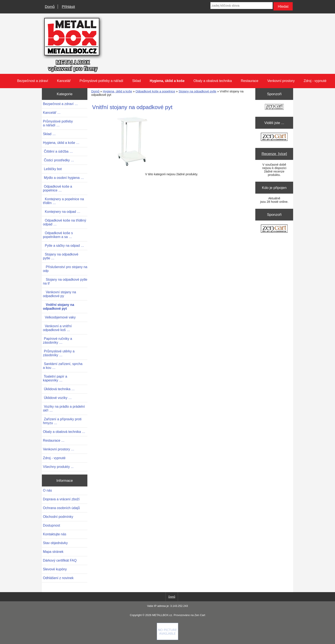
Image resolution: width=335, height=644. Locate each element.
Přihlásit (68, 7)
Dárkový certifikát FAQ (60, 560)
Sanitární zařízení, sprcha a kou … (63, 366)
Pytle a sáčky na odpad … (64, 246)
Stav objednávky (55, 543)
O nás (47, 490)
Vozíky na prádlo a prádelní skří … (64, 408)
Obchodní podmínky (58, 517)
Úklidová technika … (59, 389)
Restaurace (250, 81)
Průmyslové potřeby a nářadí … (58, 123)
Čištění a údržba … (58, 151)
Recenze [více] (274, 154)
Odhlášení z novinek (58, 578)
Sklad (137, 81)
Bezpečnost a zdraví (33, 81)
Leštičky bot (52, 169)
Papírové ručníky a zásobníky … (57, 341)
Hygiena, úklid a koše (117, 91)
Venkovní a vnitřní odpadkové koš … (57, 328)
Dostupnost (51, 525)
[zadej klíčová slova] (241, 6)
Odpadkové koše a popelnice (155, 91)
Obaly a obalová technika (213, 81)
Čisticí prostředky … (59, 160)
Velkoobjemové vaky (59, 317)
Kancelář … (52, 113)
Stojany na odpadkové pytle (198, 91)
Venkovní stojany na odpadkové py (60, 294)
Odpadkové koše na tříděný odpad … (65, 222)
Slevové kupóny (55, 569)
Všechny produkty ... (58, 467)
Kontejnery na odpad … (62, 212)
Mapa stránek (53, 552)
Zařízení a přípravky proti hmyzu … (62, 421)
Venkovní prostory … (59, 449)
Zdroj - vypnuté (315, 81)
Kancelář (64, 81)
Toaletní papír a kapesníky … (55, 378)
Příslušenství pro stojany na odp (65, 269)
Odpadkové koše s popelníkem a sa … (58, 235)
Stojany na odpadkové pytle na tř (65, 281)
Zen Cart (200, 615)
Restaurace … (54, 440)
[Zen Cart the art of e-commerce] (274, 107)
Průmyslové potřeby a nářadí (101, 81)
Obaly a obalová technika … (64, 432)
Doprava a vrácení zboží (61, 499)
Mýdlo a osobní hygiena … (63, 178)
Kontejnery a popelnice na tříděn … (63, 201)
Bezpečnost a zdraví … (60, 104)
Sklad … (49, 134)
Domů (50, 7)
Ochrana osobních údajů (61, 508)
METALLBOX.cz (162, 615)
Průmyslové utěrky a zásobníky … (59, 353)
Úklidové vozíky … (57, 398)
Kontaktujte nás (55, 534)
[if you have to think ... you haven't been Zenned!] (167, 639)
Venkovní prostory (281, 81)
